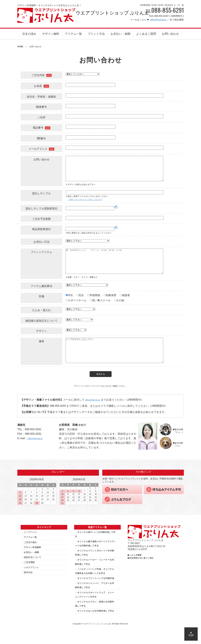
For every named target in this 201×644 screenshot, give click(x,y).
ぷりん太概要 (137, 556)
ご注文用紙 (30, 564)
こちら (107, 386)
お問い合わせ (170, 34)
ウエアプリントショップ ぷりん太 (46, 15)
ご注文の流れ (31, 544)
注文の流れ (29, 34)
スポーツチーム (76, 300)
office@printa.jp (158, 20)
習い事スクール (100, 300)
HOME (20, 47)
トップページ (31, 534)
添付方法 (28, 574)
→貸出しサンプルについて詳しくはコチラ (87, 199)
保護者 (125, 295)
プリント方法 (96, 34)
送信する (101, 374)
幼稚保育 (110, 295)
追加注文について (33, 559)
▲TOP (191, 634)
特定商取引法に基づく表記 (144, 559)
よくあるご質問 (146, 34)
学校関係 (94, 295)
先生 (80, 295)
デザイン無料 (51, 34)
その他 (119, 300)
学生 (69, 295)
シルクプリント (32, 569)
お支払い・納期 (120, 34)
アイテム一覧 (73, 34)
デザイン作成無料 (33, 549)
